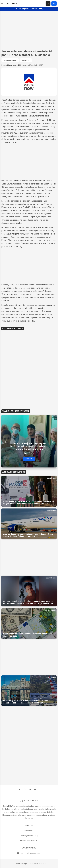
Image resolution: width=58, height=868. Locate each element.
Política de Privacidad (29, 840)
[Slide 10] (46, 464)
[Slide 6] (31, 464)
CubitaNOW (11, 4)
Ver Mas (29, 459)
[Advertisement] (29, 30)
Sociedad (26, 60)
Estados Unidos (10, 60)
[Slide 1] (12, 464)
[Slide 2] (16, 464)
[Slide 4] (23, 464)
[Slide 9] (42, 464)
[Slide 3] (19, 464)
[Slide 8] (39, 464)
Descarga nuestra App (29, 836)
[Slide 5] (27, 464)
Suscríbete (29, 831)
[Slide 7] (35, 464)
